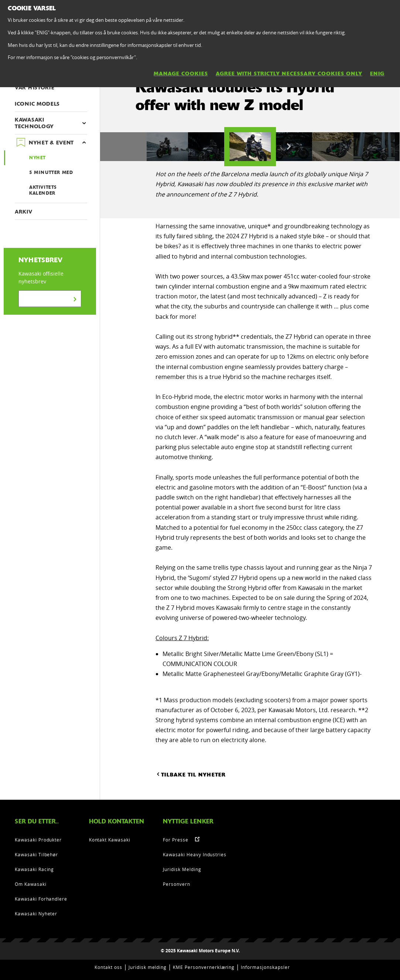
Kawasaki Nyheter (36, 914)
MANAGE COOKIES (181, 74)
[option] (250, 147)
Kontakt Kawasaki (110, 840)
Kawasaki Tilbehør (36, 854)
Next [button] (289, 147)
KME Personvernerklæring (204, 967)
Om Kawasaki (31, 884)
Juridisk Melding (182, 869)
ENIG (377, 74)
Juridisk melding (148, 967)
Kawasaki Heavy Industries (195, 854)
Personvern (177, 884)
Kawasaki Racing (34, 869)
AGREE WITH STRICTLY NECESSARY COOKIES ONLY (289, 74)
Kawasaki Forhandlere (41, 899)
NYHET (37, 158)
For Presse (176, 840)
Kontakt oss (108, 967)
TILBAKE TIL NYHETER (191, 774)
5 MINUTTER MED (51, 173)
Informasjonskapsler (265, 967)
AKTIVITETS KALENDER (43, 190)
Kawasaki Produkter (38, 840)
